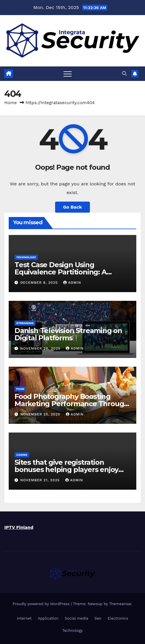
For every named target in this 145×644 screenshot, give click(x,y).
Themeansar (120, 604)
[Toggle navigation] (68, 74)
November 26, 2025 (41, 348)
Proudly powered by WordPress (42, 604)
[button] (124, 74)
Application (48, 618)
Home (11, 103)
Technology (26, 257)
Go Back (73, 207)
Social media (76, 618)
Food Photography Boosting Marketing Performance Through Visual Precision (71, 404)
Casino (22, 455)
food (20, 389)
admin (72, 283)
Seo (98, 618)
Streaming (25, 323)
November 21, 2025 (41, 480)
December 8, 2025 (40, 283)
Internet (24, 618)
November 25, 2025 (41, 414)
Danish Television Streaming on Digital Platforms (68, 334)
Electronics (118, 618)
